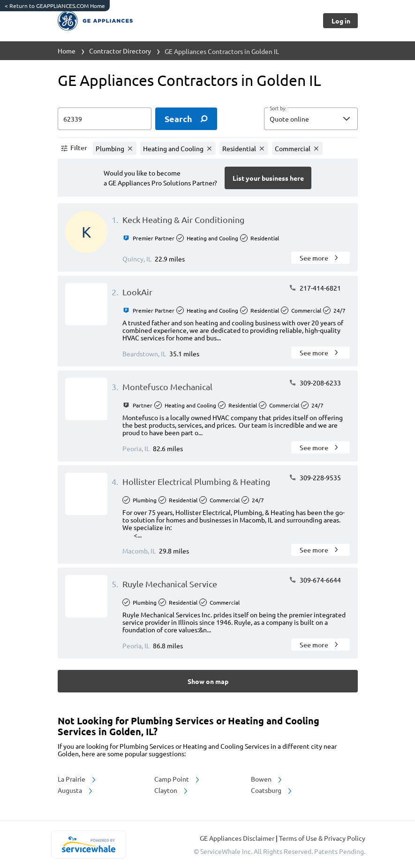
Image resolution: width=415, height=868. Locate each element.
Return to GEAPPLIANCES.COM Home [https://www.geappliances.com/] (55, 6)
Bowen (267, 779)
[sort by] (325, 119)
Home (67, 51)
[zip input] (105, 119)
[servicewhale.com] (89, 845)
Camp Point (177, 779)
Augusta (76, 790)
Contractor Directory (120, 51)
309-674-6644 (315, 580)
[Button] (340, 21)
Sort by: (278, 108)
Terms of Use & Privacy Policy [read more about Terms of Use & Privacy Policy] (322, 838)
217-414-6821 (315, 288)
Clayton (172, 790)
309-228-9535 (315, 477)
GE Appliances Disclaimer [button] (238, 838)
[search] (186, 119)
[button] (311, 119)
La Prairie (77, 779)
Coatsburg (272, 790)
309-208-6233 (315, 383)
